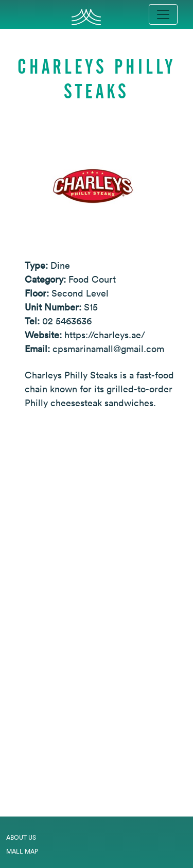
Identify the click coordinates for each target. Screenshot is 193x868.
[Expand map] (97, 617)
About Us (21, 837)
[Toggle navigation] (163, 14)
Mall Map (22, 851)
